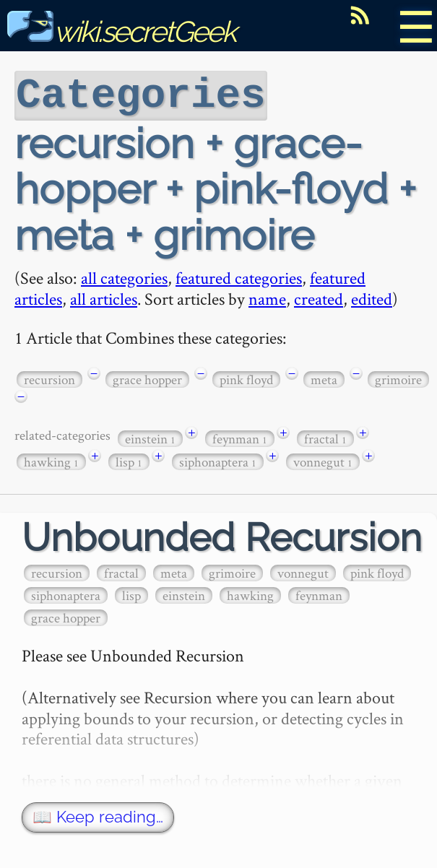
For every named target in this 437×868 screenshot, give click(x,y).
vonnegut (323, 460)
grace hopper (147, 378)
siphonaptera (218, 460)
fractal (325, 437)
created (319, 297)
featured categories (239, 276)
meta (324, 378)
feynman (240, 437)
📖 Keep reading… (98, 816)
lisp (129, 460)
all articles (104, 297)
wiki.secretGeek (121, 31)
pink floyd (246, 378)
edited (372, 297)
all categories (124, 276)
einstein (150, 437)
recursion (49, 378)
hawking (51, 460)
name (267, 297)
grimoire (398, 378)
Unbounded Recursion (222, 536)
